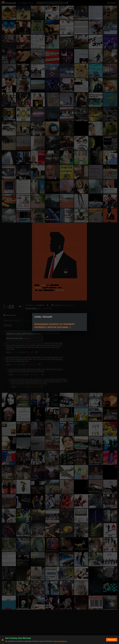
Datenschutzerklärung (60, 641)
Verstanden (112, 640)
